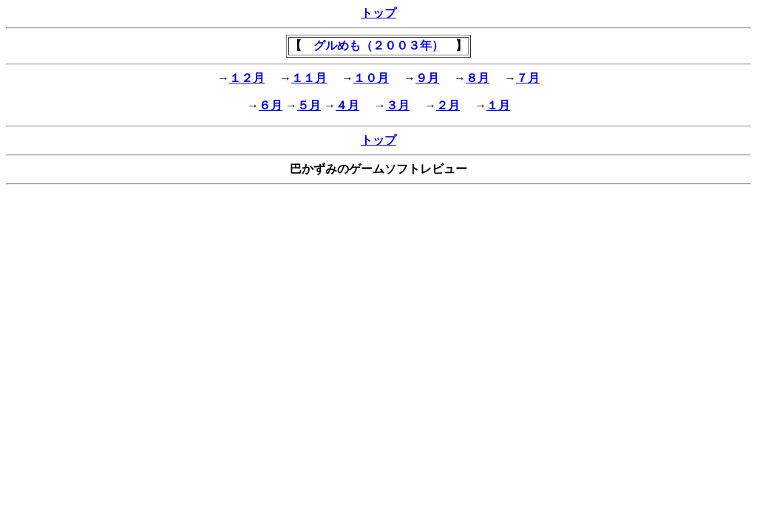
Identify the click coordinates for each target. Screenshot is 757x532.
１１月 (309, 78)
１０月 (371, 78)
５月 (309, 105)
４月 (347, 105)
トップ (378, 13)
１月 (498, 105)
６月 (271, 105)
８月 (478, 78)
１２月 (247, 78)
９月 (427, 78)
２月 (448, 105)
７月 (528, 78)
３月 (398, 105)
